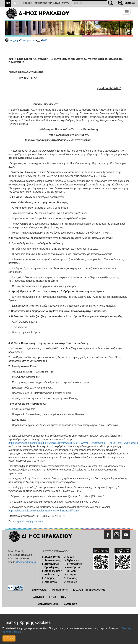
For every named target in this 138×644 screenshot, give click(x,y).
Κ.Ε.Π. (71, 557)
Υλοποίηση (70, 604)
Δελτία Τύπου (53, 557)
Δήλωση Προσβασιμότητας (89, 590)
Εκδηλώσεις (52, 575)
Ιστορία (71, 575)
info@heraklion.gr (25, 562)
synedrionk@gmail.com (30, 521)
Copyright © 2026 (48, 604)
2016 (45, 40)
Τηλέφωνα (73, 560)
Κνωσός (72, 578)
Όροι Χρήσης (60, 590)
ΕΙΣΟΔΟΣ (130, 3)
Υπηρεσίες (51, 582)
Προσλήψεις (52, 567)
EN (14, 3)
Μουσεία (72, 582)
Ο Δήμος (50, 578)
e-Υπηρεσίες (74, 564)
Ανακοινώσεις (53, 560)
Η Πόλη (71, 571)
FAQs (53, 597)
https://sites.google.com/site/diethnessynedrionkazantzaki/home (44, 511)
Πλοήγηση (38, 597)
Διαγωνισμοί (52, 564)
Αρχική (14, 40)
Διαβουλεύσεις (53, 571)
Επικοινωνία (39, 590)
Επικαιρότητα (27, 40)
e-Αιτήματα (73, 567)
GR (8, 3)
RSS (64, 597)
